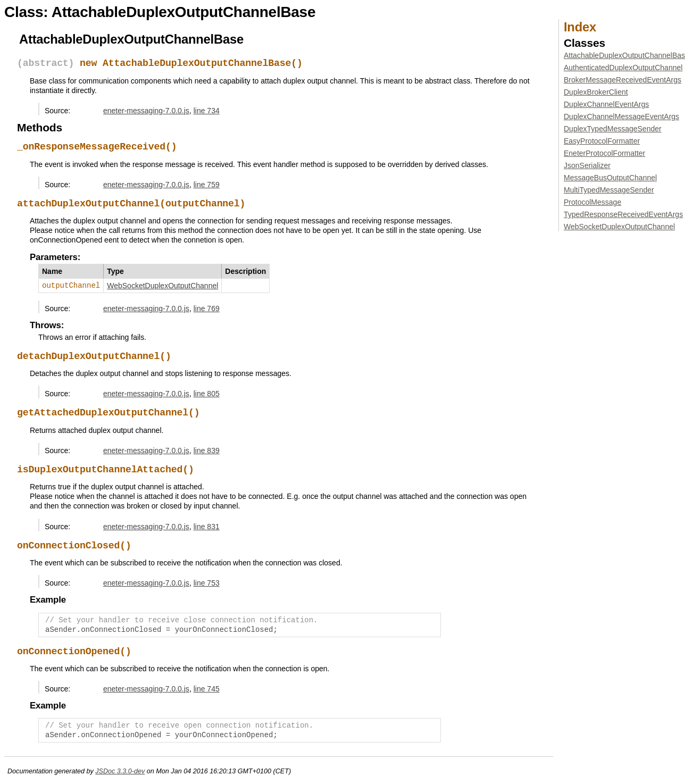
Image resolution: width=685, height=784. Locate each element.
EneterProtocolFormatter (604, 153)
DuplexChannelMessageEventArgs (621, 116)
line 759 (207, 185)
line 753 (207, 583)
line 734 (207, 111)
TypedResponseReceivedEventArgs (623, 214)
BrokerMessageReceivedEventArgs (623, 80)
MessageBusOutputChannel (610, 178)
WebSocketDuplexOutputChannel (162, 286)
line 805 (207, 394)
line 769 (207, 308)
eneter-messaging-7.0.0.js (146, 111)
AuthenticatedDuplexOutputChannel (623, 68)
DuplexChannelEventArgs (606, 104)
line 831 (207, 527)
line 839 (207, 451)
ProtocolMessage (592, 202)
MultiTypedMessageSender (609, 190)
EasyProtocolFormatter (602, 141)
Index (580, 27)
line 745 (207, 689)
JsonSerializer (587, 165)
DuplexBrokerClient (596, 92)
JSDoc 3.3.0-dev (120, 771)
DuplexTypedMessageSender (613, 129)
